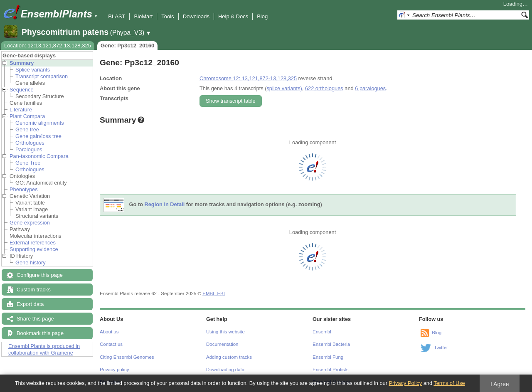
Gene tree (27, 129)
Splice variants (33, 70)
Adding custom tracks (229, 357)
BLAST (117, 16)
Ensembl (322, 332)
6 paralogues (370, 88)
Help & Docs (233, 16)
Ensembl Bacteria (331, 344)
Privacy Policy (405, 383)
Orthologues (30, 143)
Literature (21, 110)
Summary (22, 63)
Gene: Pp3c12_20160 (127, 46)
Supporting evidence (34, 249)
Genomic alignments (40, 123)
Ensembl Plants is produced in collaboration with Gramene (44, 349)
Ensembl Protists (330, 370)
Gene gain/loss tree (38, 136)
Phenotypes (24, 189)
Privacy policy (114, 370)
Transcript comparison (42, 76)
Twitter (441, 348)
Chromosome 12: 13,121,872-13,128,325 (248, 78)
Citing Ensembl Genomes (127, 357)
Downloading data (225, 370)
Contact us (111, 344)
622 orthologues (324, 88)
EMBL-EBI (214, 293)
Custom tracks (34, 290)
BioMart (143, 16)
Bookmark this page (40, 333)
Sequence (22, 90)
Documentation (222, 344)
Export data (30, 304)
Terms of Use (449, 383)
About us (109, 332)
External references (33, 243)
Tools (167, 16)
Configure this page (40, 275)
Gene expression (30, 223)
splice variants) (284, 88)
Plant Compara (27, 116)
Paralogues (29, 149)
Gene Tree (28, 163)
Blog (262, 16)
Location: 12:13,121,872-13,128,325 (48, 46)
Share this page (35, 319)
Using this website (225, 332)
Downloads (196, 16)
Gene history (31, 263)
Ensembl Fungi (329, 357)
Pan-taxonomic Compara (39, 156)
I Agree (500, 384)
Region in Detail (165, 205)
